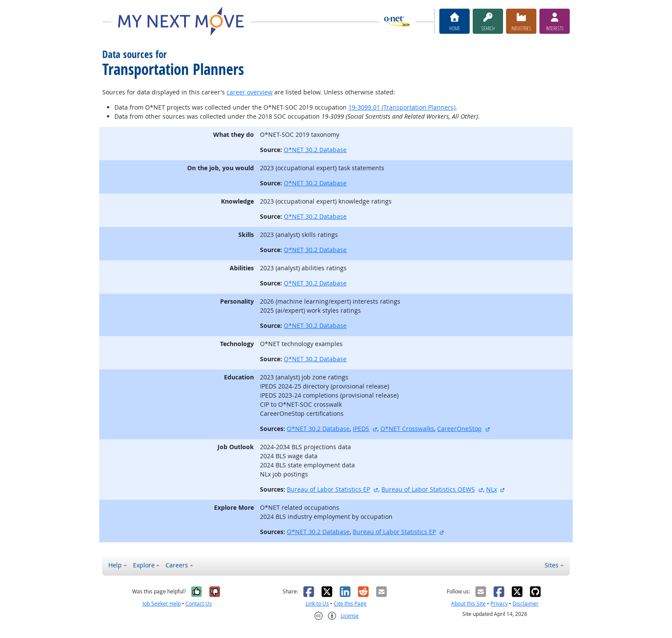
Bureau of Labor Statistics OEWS (428, 489)
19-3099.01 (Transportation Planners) (402, 107)
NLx (492, 489)
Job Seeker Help (162, 604)
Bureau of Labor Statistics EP (328, 489)
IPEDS (361, 429)
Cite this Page (350, 604)
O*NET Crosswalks (407, 429)
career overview (250, 92)
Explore (144, 565)
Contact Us (199, 604)
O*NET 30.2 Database (315, 150)
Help (115, 565)
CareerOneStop (459, 429)
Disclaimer (526, 604)
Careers (177, 565)
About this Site (468, 604)
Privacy (499, 604)
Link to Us (317, 604)
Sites (552, 565)
